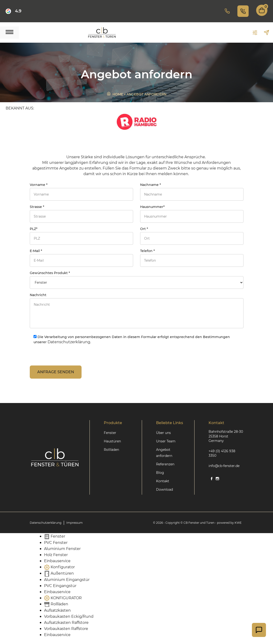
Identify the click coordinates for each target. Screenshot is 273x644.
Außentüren (59, 573)
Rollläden (111, 450)
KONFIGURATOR (63, 598)
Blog (160, 473)
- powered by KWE (228, 523)
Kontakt (163, 481)
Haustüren (112, 441)
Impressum (75, 523)
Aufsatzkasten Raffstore (66, 623)
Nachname (192, 192)
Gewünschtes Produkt (137, 280)
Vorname (81, 192)
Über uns (163, 433)
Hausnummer (192, 214)
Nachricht (137, 311)
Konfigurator (59, 567)
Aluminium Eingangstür (67, 580)
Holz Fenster (56, 555)
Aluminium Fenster (62, 549)
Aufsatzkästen (57, 610)
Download (165, 490)
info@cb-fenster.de (224, 466)
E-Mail (81, 258)
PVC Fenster (56, 543)
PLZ (81, 236)
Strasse (81, 214)
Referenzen (165, 464)
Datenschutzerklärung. (69, 342)
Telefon (192, 258)
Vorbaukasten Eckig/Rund (69, 616)
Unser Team (166, 441)
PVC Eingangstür (60, 586)
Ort (192, 236)
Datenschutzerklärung (46, 523)
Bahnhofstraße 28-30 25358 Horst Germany (226, 436)
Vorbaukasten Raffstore (66, 629)
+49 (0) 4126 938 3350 (222, 453)
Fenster (110, 433)
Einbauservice (57, 561)
